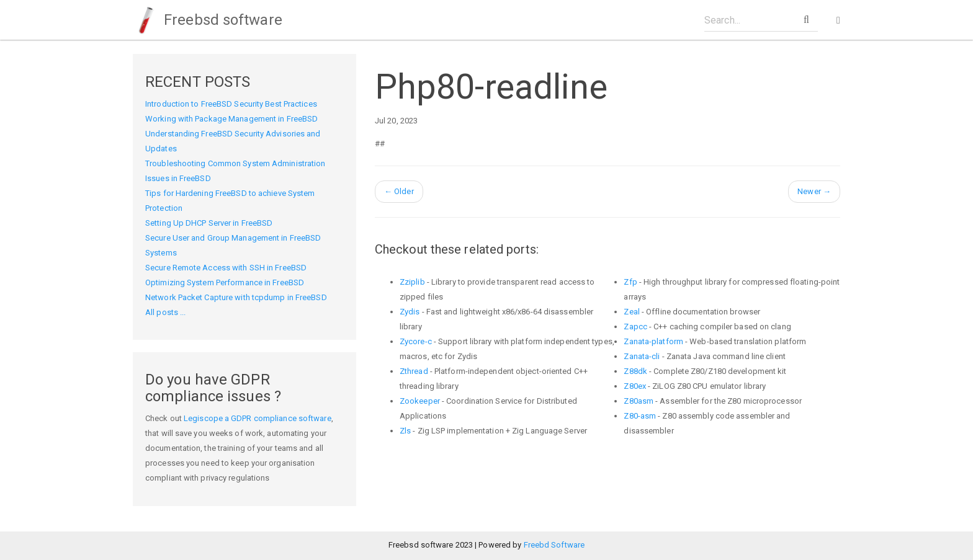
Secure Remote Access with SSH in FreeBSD (226, 268)
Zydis (410, 312)
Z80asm (639, 401)
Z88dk (635, 371)
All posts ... (165, 312)
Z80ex (635, 386)
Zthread (414, 371)
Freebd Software (554, 545)
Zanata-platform (653, 341)
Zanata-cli (642, 356)
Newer (814, 191)
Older (399, 191)
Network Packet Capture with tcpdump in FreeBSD (236, 297)
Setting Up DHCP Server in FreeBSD (209, 223)
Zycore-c (416, 341)
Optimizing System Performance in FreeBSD (225, 282)
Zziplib (412, 282)
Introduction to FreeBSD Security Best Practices (231, 104)
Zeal (631, 312)
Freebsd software (208, 20)
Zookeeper (420, 401)
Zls (405, 431)
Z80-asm (640, 416)
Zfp (630, 282)
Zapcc (635, 327)
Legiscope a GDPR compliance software (258, 418)
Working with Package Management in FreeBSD (231, 119)
